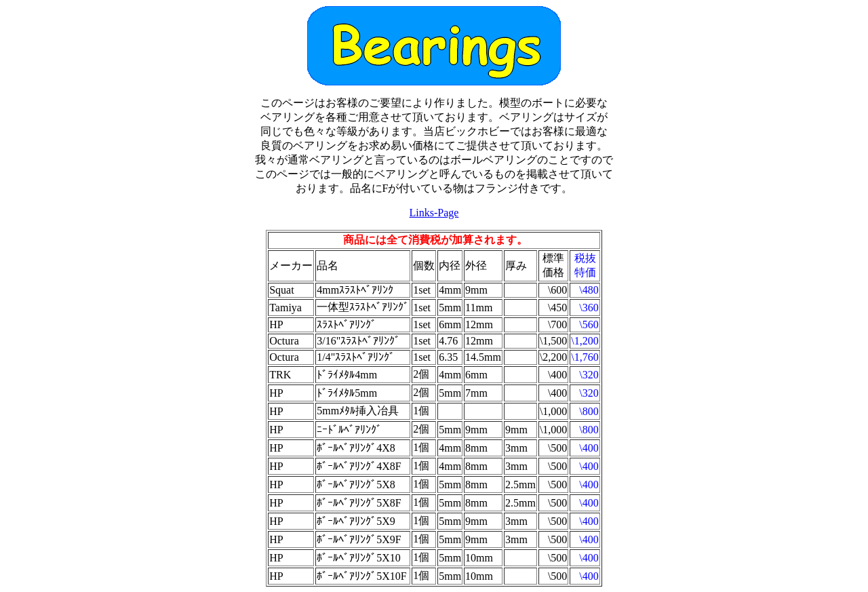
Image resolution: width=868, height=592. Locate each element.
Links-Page (434, 213)
